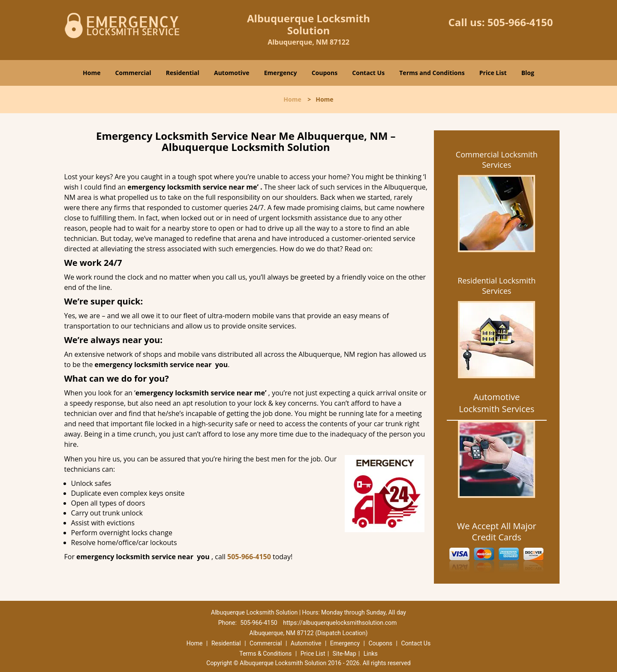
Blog (528, 73)
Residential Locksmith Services (497, 286)
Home (92, 73)
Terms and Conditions (432, 73)
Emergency (281, 73)
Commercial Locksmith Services (497, 160)
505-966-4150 (520, 22)
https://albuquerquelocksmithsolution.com (340, 623)
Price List (493, 73)
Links (371, 654)
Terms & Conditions (265, 654)
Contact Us (368, 73)
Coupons (325, 73)
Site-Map (345, 654)
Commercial (133, 73)
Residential (183, 73)
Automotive (232, 73)
